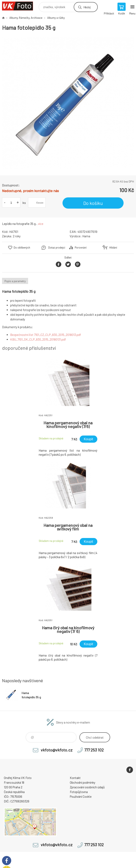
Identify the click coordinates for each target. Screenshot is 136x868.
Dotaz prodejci (57, 248)
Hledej (87, 7)
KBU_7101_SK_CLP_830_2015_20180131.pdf (38, 339)
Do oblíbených (22, 248)
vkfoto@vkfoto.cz (57, 750)
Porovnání (81, 248)
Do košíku (93, 203)
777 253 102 (94, 750)
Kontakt (75, 778)
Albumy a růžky (56, 18)
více (41, 224)
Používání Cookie (81, 796)
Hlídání (113, 248)
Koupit (88, 439)
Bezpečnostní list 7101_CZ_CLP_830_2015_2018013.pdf (46, 335)
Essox (40, 202)
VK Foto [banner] (20, 6)
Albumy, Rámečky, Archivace (26, 18)
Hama (86, 236)
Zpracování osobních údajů (87, 787)
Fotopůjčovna (79, 792)
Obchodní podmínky (83, 782)
